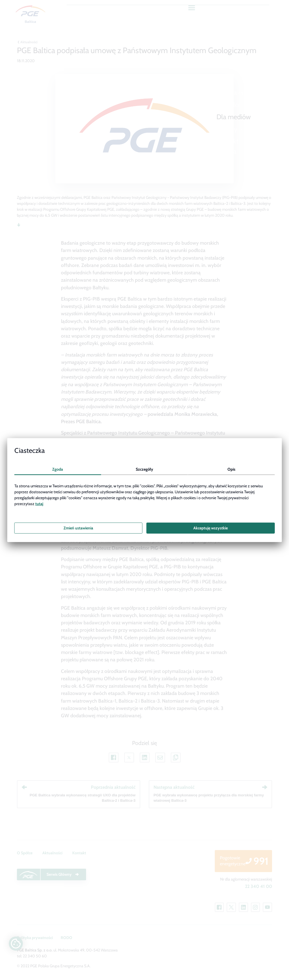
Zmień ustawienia (78, 528)
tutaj (39, 504)
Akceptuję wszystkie (211, 528)
